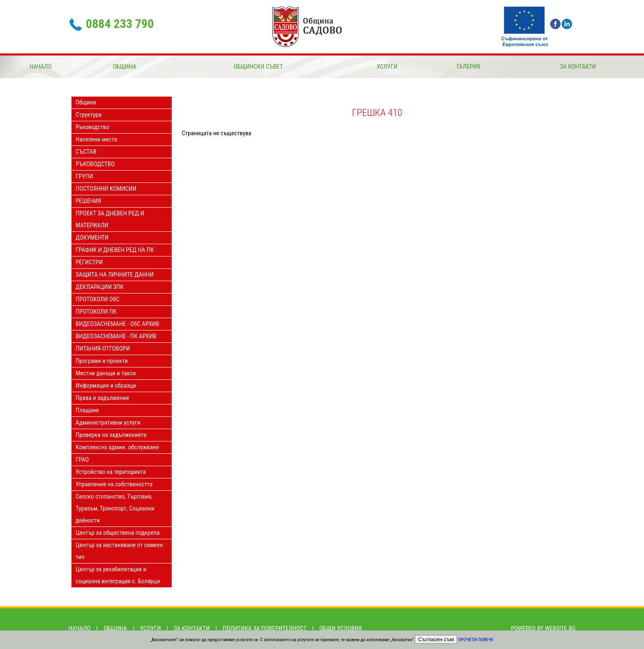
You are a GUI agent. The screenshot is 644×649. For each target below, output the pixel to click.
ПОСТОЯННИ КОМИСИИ (106, 189)
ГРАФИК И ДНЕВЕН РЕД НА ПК (115, 250)
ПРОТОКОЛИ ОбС (98, 299)
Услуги (387, 67)
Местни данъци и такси (106, 373)
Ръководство (92, 127)
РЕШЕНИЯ (88, 201)
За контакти (578, 67)
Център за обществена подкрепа (118, 533)
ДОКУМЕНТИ (92, 238)
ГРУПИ (84, 176)
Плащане (87, 410)
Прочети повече (476, 640)
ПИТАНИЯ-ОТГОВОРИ (103, 349)
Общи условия (341, 628)
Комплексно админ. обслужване (117, 447)
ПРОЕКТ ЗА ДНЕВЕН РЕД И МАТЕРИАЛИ (110, 219)
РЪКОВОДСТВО (95, 164)
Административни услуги (108, 423)
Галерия (468, 67)
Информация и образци (106, 386)
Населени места (96, 139)
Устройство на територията (111, 472)
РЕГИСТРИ (89, 262)
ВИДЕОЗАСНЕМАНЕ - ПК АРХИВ (116, 336)
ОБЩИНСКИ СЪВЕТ (258, 67)
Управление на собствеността (114, 484)
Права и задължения (102, 398)
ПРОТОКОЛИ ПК (96, 312)
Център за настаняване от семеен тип (119, 551)
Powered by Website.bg (543, 628)
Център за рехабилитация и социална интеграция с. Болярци (118, 575)
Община (124, 67)
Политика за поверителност (264, 628)
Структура (89, 115)
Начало (41, 67)
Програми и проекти (102, 361)
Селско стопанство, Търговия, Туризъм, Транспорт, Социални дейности (115, 508)
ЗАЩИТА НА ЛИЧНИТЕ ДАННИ (115, 275)
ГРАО (82, 460)
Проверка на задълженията (111, 435)
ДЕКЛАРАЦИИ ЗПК (100, 287)
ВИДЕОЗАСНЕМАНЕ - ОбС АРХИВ (117, 324)
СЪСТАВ (86, 152)
